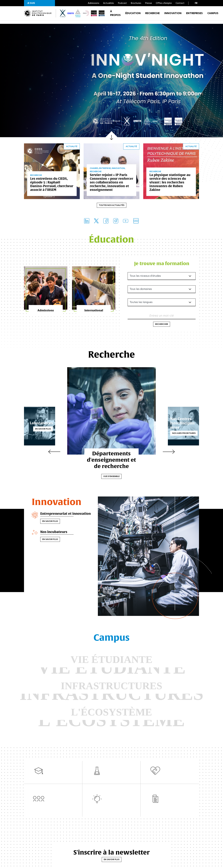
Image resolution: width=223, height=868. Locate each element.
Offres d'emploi (164, 3)
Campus (213, 15)
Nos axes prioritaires (176, 432)
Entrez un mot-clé (162, 316)
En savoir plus (51, 430)
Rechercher (162, 325)
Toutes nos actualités (112, 206)
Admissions (94, 3)
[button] (39, 3)
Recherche (152, 15)
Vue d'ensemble (112, 477)
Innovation (173, 15)
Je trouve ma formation (162, 264)
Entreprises (194, 15)
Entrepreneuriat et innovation (58, 517)
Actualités (109, 3)
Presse (149, 3)
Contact (180, 3)
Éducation (133, 15)
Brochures (136, 3)
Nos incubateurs (56, 538)
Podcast (122, 3)
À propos (115, 15)
